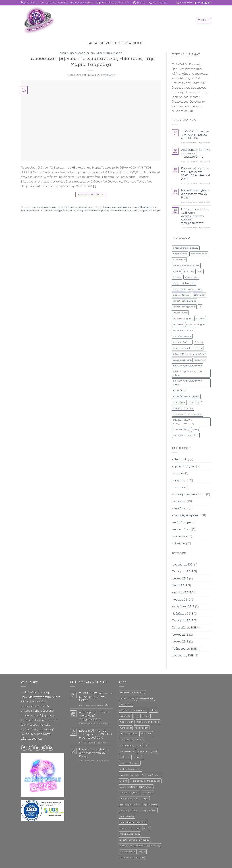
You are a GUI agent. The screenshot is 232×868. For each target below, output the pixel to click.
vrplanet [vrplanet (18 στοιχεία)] (200, 318)
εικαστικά (178, 487)
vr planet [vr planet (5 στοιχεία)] (178, 324)
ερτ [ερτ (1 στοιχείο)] (191, 402)
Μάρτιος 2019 (181, 599)
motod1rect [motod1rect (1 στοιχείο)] (179, 289)
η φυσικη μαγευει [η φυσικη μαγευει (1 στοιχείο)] (183, 408)
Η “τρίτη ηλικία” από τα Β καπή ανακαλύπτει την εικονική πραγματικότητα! (195, 216)
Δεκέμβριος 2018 (183, 606)
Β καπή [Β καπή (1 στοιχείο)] (199, 342)
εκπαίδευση (180, 508)
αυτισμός (178, 473)
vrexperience (91, 211)
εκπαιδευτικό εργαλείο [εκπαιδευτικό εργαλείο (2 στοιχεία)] (186, 396)
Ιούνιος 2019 (180, 578)
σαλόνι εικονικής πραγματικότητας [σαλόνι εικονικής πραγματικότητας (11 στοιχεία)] (183, 422)
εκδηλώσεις (98, 53)
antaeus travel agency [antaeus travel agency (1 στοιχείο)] (186, 248)
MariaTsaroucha (30, 211)
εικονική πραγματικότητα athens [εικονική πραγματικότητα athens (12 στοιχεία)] (188, 373)
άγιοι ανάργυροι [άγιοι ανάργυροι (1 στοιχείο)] (182, 360)
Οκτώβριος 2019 (183, 571)
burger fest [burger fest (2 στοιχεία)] (179, 260)
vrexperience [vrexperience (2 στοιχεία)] (180, 313)
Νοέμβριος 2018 (183, 613)
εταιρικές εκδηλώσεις (187, 515)
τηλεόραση (179, 543)
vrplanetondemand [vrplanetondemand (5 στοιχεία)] (184, 330)
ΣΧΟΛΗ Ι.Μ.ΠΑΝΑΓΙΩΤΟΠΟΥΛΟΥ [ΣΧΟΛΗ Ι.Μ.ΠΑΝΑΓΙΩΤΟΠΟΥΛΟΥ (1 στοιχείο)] (189, 354)
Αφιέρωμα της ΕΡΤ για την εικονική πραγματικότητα (196, 153)
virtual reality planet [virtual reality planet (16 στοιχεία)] (184, 307)
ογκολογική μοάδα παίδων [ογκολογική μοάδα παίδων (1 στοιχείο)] (188, 414)
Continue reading (91, 194)
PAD (42, 211)
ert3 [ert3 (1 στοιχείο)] (200, 271)
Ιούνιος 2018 (180, 641)
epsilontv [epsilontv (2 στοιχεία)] (189, 271)
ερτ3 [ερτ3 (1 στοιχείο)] (199, 402)
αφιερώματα (180, 480)
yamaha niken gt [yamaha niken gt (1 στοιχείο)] (182, 336)
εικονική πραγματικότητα (74, 53)
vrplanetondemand (120, 211)
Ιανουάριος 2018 (183, 655)
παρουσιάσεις (114, 53)
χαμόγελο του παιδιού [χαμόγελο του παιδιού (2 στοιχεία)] (186, 435)
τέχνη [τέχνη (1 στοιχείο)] (196, 429)
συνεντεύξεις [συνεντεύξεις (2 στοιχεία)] (181, 429)
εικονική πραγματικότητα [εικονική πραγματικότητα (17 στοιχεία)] (188, 366)
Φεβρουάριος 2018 (184, 648)
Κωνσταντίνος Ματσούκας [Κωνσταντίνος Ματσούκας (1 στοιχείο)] (188, 348)
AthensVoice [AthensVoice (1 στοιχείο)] (180, 254)
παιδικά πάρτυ (182, 522)
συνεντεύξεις (181, 536)
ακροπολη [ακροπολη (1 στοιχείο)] (201, 360)
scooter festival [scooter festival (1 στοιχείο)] (182, 295)
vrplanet (110, 75)
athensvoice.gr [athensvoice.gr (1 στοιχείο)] (199, 254)
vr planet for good (184, 466)
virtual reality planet (56, 211)
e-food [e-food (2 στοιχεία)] (177, 271)
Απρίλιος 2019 (182, 592)
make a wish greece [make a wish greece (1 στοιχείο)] (184, 283)
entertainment (125, 207)
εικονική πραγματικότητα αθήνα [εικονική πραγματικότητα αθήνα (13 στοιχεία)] (188, 383)
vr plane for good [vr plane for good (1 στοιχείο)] (183, 318)
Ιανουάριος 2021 (183, 564)
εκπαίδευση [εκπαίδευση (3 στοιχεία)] (180, 390)
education (110, 207)
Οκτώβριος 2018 (183, 620)
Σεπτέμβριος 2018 (184, 627)
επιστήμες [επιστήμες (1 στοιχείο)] (179, 402)
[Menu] (203, 21)
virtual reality (181, 459)
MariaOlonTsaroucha (145, 207)
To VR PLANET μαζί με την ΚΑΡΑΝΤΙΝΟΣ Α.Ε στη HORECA (195, 135)
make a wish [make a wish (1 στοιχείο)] (191, 277)
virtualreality (76, 211)
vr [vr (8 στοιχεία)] (200, 307)
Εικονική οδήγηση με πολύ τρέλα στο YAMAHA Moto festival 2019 (196, 174)
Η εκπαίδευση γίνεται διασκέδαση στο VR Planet (196, 194)
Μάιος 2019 (180, 585)
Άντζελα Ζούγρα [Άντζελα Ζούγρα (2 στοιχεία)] (182, 342)
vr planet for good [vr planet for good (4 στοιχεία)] (196, 324)
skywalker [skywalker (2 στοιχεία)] (199, 295)
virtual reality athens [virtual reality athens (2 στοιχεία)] (185, 301)
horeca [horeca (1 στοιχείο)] (177, 277)
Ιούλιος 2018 (180, 634)
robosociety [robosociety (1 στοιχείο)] (195, 289)
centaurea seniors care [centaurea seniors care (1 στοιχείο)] (186, 265)
